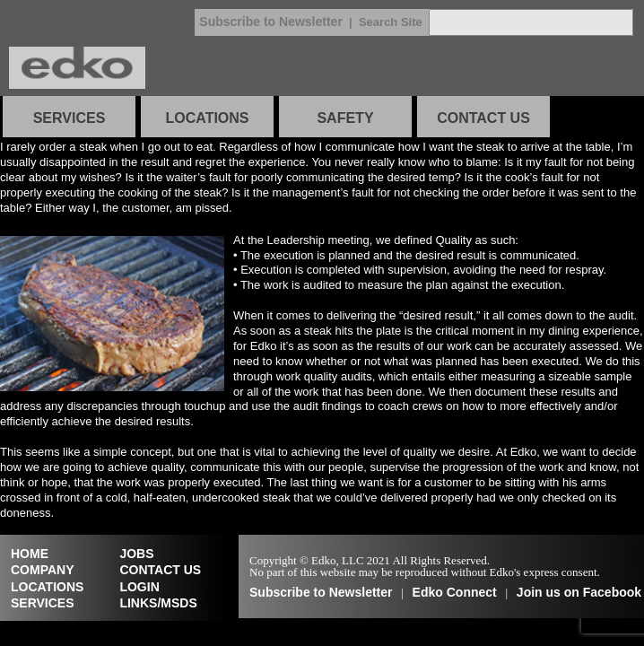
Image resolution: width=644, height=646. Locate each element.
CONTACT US (483, 118)
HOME (30, 554)
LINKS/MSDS (158, 603)
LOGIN (139, 587)
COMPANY (43, 570)
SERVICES (70, 118)
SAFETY (345, 118)
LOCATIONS (207, 118)
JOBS (136, 554)
